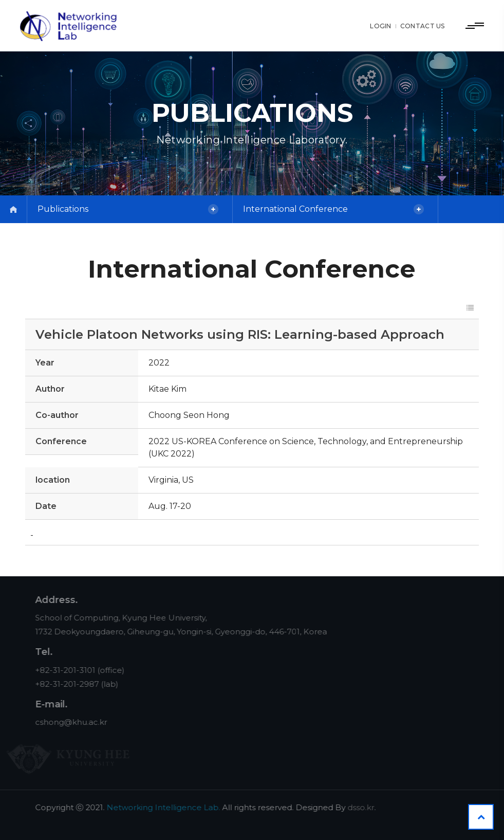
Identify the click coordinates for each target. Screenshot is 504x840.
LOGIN (381, 26)
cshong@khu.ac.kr (79, 722)
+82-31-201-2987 (75, 684)
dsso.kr (369, 807)
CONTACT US (423, 26)
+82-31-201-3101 (73, 670)
